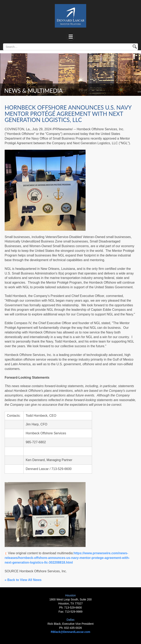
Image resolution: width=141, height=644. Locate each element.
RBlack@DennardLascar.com (70, 632)
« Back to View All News (23, 580)
